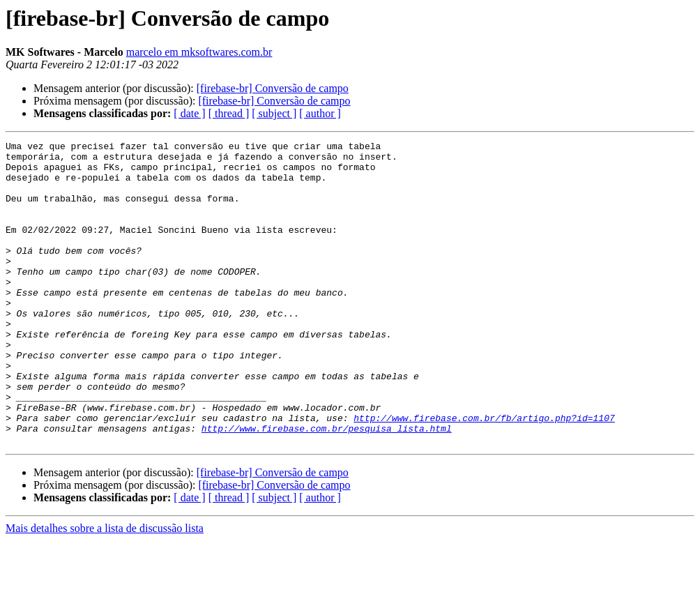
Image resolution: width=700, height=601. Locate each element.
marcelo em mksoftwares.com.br (199, 52)
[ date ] (189, 113)
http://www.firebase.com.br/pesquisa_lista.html (327, 487)
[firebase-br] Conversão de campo (273, 88)
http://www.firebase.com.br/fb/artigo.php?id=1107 (484, 474)
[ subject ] (274, 113)
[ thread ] (229, 113)
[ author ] (320, 113)
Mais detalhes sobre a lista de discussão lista (105, 589)
